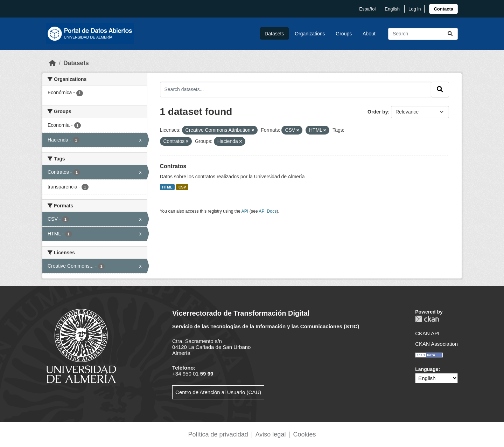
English (392, 9)
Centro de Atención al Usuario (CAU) (218, 392)
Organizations (310, 34)
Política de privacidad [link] (218, 434)
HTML (167, 187)
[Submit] (450, 34)
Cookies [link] (304, 434)
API (245, 211)
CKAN (427, 319)
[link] (443, 9)
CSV (182, 187)
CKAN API (427, 333)
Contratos (173, 166)
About (369, 34)
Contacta (443, 9)
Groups (344, 34)
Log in (415, 9)
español (367, 9)
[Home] (52, 63)
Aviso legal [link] (271, 434)
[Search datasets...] (423, 34)
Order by (378, 112)
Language (427, 369)
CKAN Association (436, 344)
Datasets (274, 34)
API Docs (268, 211)
